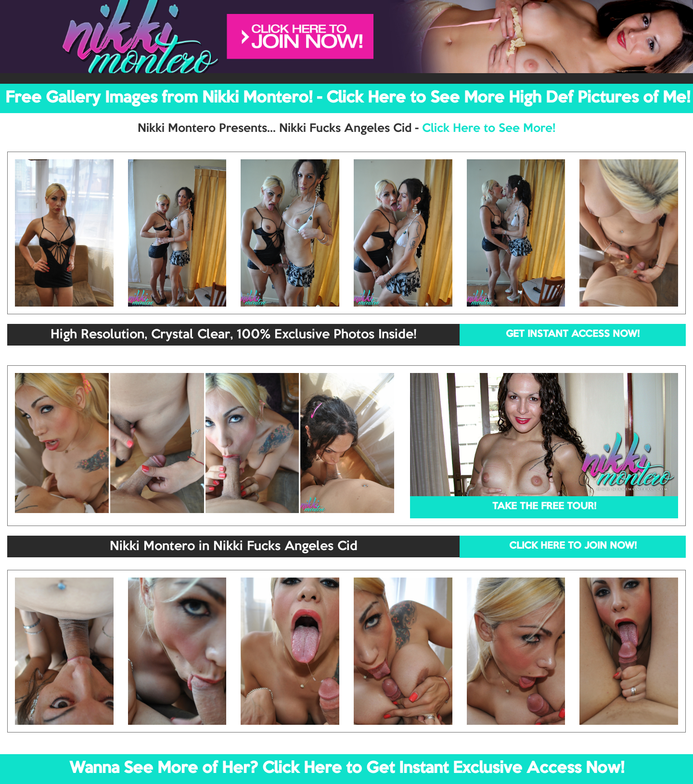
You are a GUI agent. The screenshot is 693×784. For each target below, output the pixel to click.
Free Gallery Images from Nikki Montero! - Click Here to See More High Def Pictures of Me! (348, 98)
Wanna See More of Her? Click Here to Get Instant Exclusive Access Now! (347, 769)
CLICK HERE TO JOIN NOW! (573, 546)
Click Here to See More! (489, 129)
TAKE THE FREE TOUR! (544, 507)
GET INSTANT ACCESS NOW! (573, 334)
